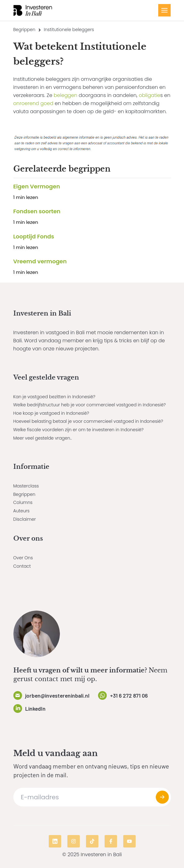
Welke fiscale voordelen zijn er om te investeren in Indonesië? (79, 430)
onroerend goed (33, 103)
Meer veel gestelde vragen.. (43, 438)
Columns (23, 502)
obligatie (149, 95)
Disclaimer (25, 519)
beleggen (65, 95)
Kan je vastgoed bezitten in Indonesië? (54, 397)
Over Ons (23, 558)
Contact (22, 566)
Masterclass (26, 486)
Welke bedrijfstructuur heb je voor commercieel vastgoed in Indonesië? (90, 405)
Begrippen (24, 30)
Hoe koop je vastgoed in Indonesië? (51, 413)
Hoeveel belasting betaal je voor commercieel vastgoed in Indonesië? (88, 421)
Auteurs (22, 511)
